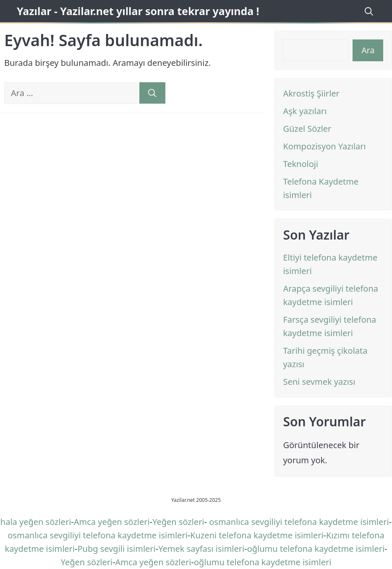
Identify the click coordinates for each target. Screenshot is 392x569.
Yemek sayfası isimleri (201, 549)
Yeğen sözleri (178, 522)
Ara (368, 50)
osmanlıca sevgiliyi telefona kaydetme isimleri (299, 522)
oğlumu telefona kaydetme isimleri (316, 549)
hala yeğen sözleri (36, 522)
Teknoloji (301, 164)
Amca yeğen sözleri (112, 522)
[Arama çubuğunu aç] (368, 11)
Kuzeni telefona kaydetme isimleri (257, 535)
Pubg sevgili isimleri (116, 549)
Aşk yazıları (305, 111)
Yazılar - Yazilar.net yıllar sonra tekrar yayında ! (138, 11)
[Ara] (152, 93)
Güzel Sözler (307, 129)
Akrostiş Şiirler (311, 93)
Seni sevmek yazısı (319, 382)
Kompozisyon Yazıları (324, 146)
